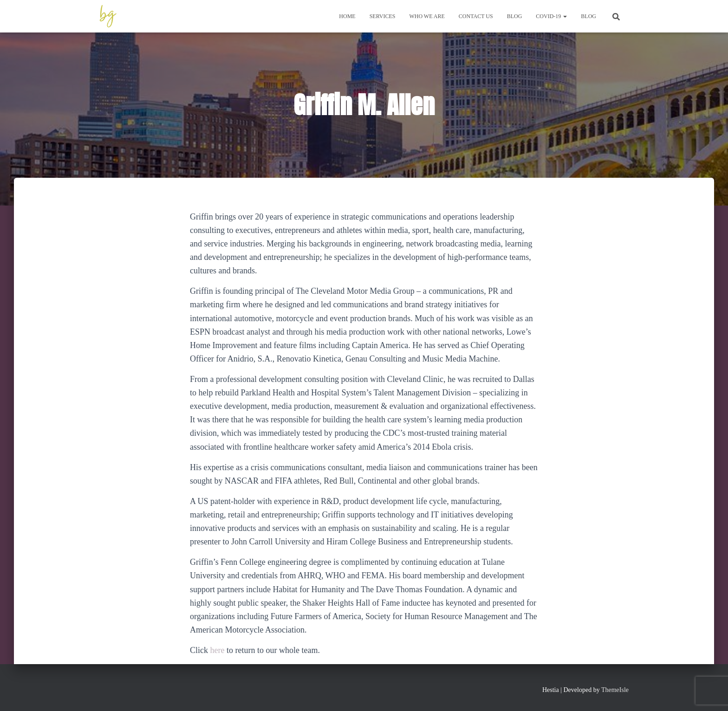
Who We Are (427, 16)
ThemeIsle (615, 690)
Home (347, 16)
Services (383, 16)
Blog (515, 16)
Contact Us (476, 16)
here (218, 650)
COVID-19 (551, 16)
